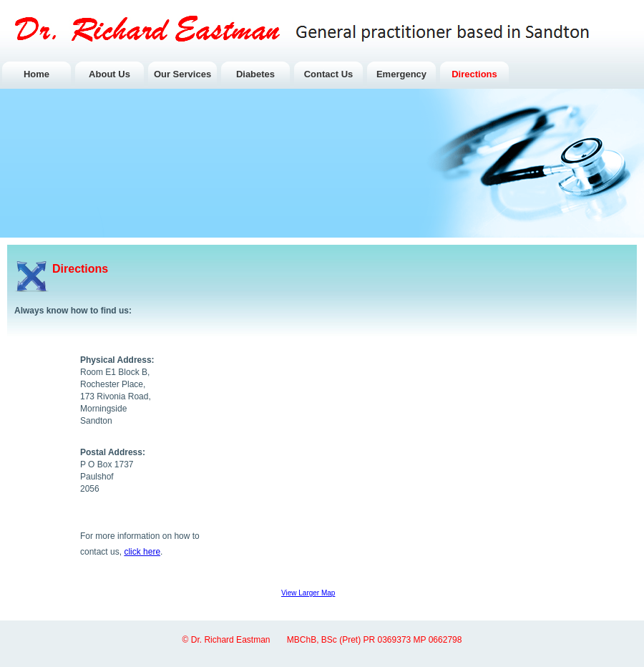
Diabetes (255, 74)
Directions (474, 74)
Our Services (182, 74)
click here (142, 552)
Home (36, 74)
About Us (109, 74)
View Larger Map (308, 593)
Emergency (401, 74)
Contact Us (329, 74)
